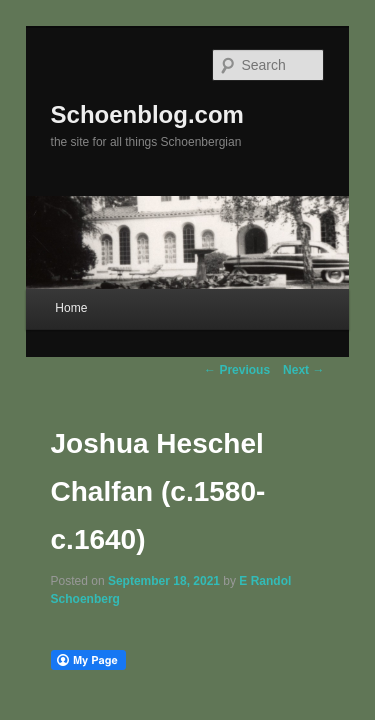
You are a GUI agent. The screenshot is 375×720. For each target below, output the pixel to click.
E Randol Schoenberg (279, 522)
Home (49, 297)
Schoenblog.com (125, 88)
